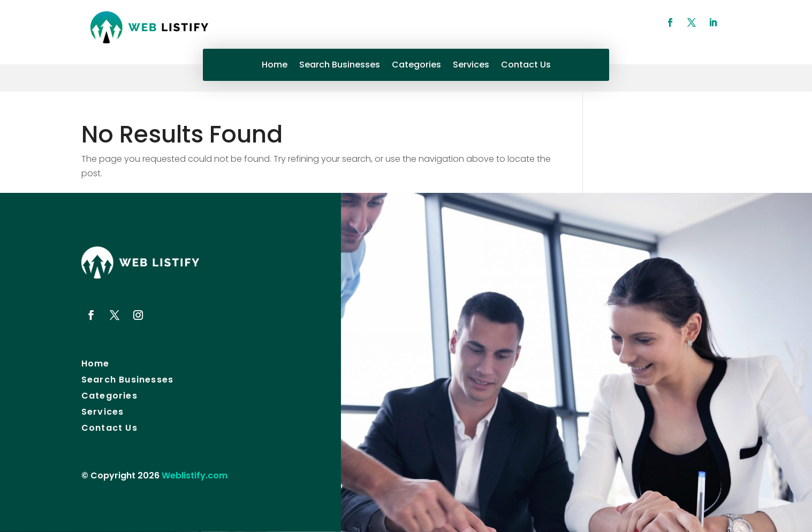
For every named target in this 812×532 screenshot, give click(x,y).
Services (471, 66)
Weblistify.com (195, 475)
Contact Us (526, 66)
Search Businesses (340, 66)
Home (275, 66)
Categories (416, 66)
